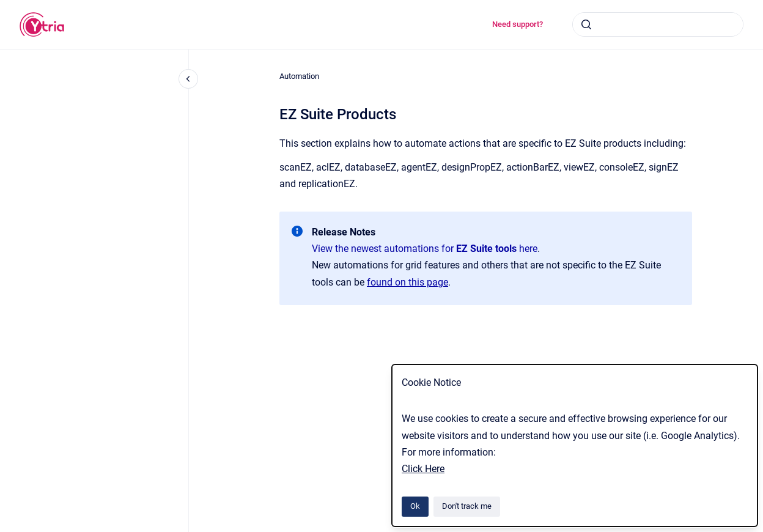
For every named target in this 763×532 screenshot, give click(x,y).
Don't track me (467, 506)
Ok (415, 506)
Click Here (423, 469)
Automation (299, 76)
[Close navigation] (188, 79)
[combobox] (658, 24)
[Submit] (586, 24)
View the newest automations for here (425, 249)
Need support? (518, 24)
